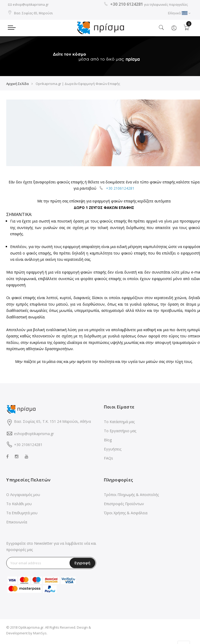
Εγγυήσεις (113, 452)
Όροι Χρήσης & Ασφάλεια (126, 516)
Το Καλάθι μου (19, 507)
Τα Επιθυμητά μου (22, 516)
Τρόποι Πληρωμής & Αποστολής (131, 497)
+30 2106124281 (120, 191)
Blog (108, 443)
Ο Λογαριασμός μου (23, 497)
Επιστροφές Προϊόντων (124, 507)
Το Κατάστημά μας (119, 425)
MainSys (40, 636)
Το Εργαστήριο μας (120, 434)
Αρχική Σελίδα (17, 86)
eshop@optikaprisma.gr (31, 5)
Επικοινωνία (17, 525)
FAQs (108, 461)
